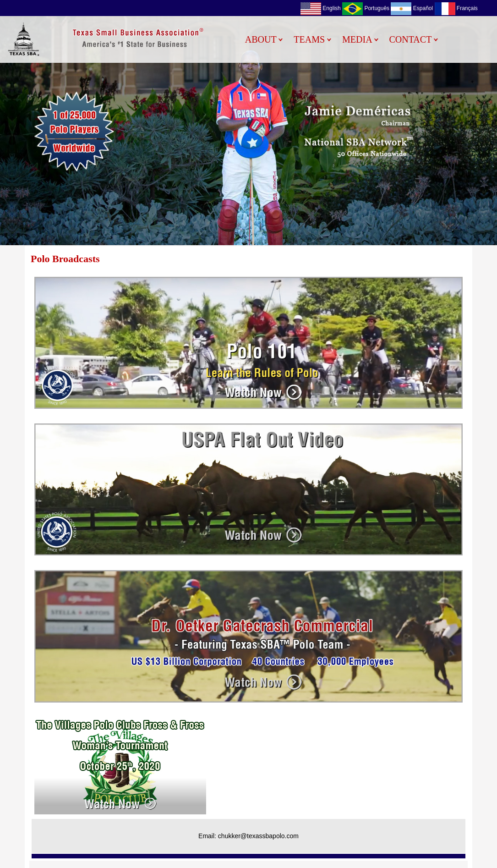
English (321, 8)
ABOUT (264, 39)
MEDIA (360, 39)
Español (412, 8)
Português (366, 8)
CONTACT (414, 39)
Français (456, 8)
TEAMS (312, 39)
